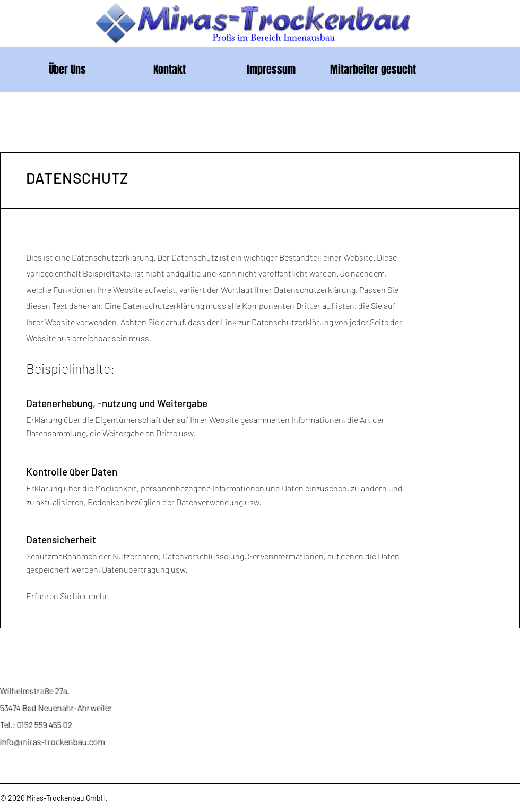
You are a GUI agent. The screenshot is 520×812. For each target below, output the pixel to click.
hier (80, 596)
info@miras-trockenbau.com (53, 742)
